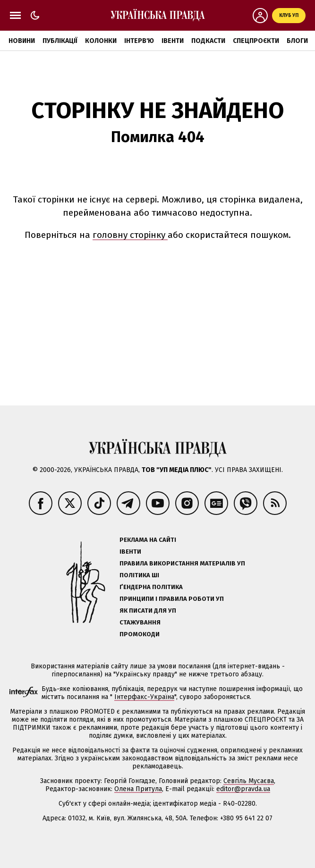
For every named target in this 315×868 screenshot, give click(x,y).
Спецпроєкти (256, 41)
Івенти (173, 41)
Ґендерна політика (151, 587)
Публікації (60, 41)
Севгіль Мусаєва (249, 781)
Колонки (101, 41)
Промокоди (140, 634)
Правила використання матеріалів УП (182, 563)
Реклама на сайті (148, 540)
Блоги (297, 41)
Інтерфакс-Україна (144, 697)
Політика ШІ (139, 575)
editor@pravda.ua (243, 789)
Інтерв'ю (139, 41)
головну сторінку (130, 235)
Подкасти (208, 41)
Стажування (140, 622)
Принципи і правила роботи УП (172, 599)
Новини (22, 41)
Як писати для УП (148, 611)
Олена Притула (138, 789)
